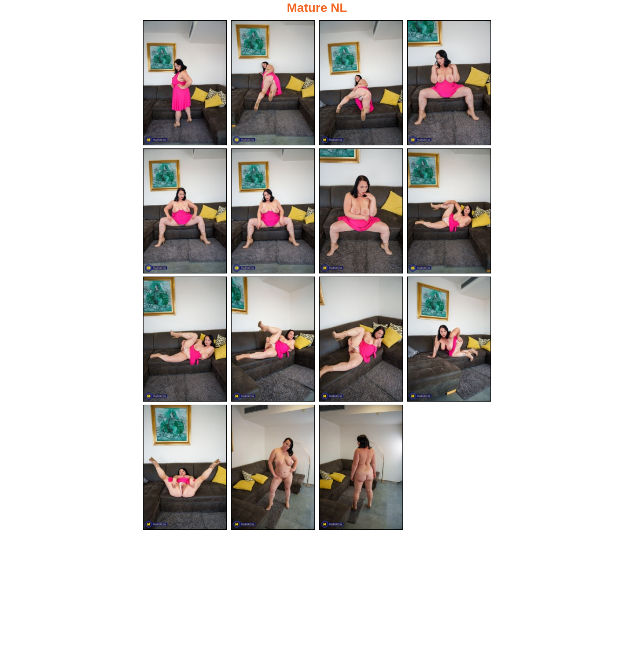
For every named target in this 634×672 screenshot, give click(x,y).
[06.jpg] (273, 211)
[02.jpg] (273, 83)
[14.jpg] (273, 467)
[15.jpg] (361, 467)
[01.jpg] (185, 83)
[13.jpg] (185, 467)
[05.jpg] (185, 211)
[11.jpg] (361, 339)
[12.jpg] (449, 339)
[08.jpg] (449, 211)
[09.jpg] (185, 339)
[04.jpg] (449, 83)
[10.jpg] (273, 339)
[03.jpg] (361, 83)
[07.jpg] (361, 211)
